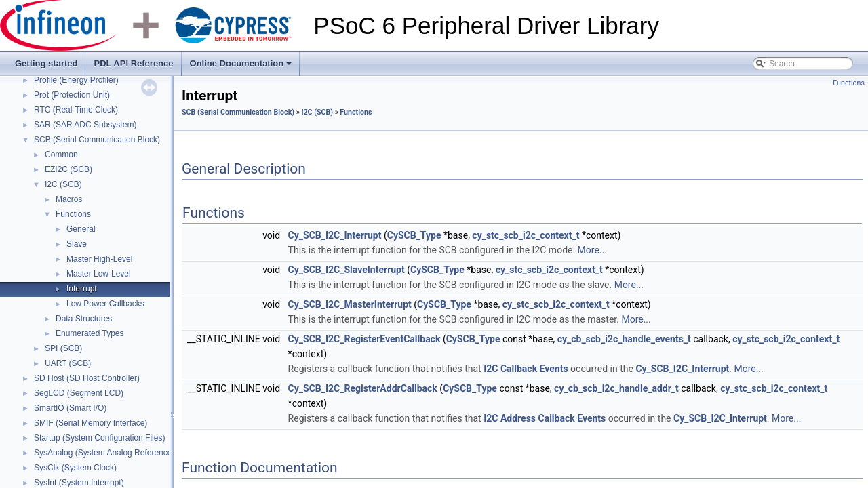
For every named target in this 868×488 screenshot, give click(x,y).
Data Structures (84, 319)
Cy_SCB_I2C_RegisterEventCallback (364, 339)
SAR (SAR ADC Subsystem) (85, 125)
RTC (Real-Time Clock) (76, 110)
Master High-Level (99, 259)
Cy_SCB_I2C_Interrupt (335, 235)
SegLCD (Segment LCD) (79, 393)
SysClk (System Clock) (75, 468)
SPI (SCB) (63, 348)
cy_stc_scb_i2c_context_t (526, 235)
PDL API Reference (133, 63)
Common (61, 155)
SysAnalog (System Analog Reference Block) (115, 453)
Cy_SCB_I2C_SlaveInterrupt (347, 270)
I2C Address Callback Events (545, 418)
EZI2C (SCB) (68, 169)
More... (592, 250)
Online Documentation (242, 67)
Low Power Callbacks (105, 304)
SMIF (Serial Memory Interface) (91, 423)
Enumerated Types (90, 333)
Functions (73, 214)
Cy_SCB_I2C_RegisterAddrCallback (363, 388)
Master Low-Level (99, 274)
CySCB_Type (414, 235)
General (81, 229)
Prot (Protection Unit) (72, 95)
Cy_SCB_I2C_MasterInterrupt (350, 304)
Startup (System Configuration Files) (99, 438)
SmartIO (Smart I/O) (70, 408)
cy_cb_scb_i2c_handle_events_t (624, 339)
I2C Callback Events (526, 369)
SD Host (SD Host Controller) (87, 378)
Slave (77, 244)
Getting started (46, 63)
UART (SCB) (68, 363)
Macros (69, 199)
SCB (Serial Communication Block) (97, 140)
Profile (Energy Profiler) (76, 80)
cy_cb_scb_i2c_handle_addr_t (616, 388)
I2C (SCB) (63, 184)
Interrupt (82, 289)
